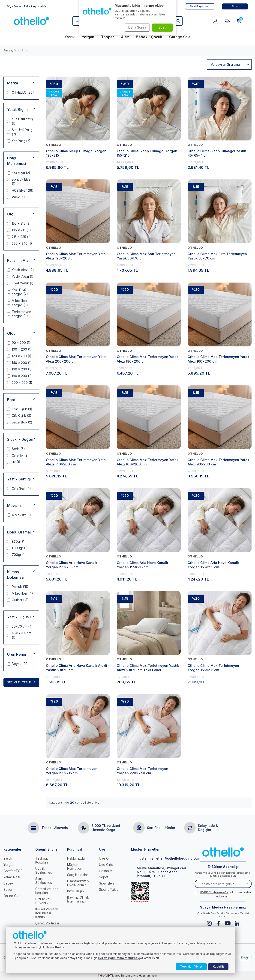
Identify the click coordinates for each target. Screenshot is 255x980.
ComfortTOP (13, 871)
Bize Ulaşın (75, 891)
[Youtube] (228, 923)
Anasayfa (10, 50)
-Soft (102, 976)
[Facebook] (218, 923)
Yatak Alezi (12, 877)
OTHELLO (54, 145)
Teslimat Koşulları (42, 860)
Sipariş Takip (109, 889)
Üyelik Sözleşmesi (44, 870)
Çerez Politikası (47, 923)
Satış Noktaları (78, 875)
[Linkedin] (237, 923)
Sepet (104, 877)
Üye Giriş (106, 865)
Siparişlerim (108, 883)
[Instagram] (209, 923)
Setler (8, 889)
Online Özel (12, 896)
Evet (162, 27)
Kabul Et (218, 967)
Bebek (9, 883)
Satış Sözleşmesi (44, 881)
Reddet (60, 947)
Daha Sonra (136, 27)
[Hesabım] (216, 21)
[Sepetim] (239, 21)
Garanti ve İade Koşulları (47, 891)
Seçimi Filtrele (21, 682)
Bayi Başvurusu (200, 6)
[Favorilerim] (227, 21)
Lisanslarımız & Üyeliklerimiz (78, 883)
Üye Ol (104, 858)
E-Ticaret (114, 976)
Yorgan (9, 865)
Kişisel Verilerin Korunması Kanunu (47, 913)
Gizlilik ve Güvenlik (42, 901)
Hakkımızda (76, 858)
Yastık (8, 858)
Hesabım (106, 871)
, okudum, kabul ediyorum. (223, 894)
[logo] (31, 21)
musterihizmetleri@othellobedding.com (159, 858)
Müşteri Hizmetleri (75, 867)
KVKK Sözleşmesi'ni (214, 892)
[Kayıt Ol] (246, 884)
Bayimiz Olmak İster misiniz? (78, 899)
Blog (235, 6)
